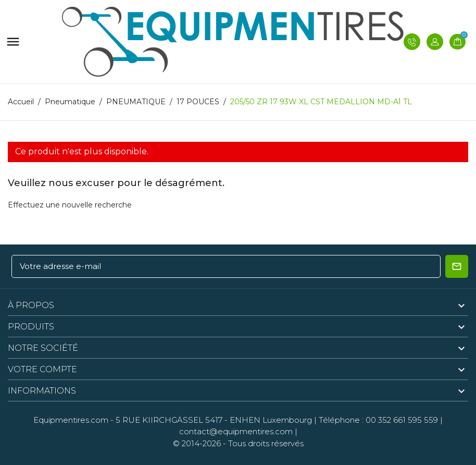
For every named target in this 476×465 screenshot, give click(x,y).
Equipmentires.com (71, 420)
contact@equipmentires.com (236, 431)
